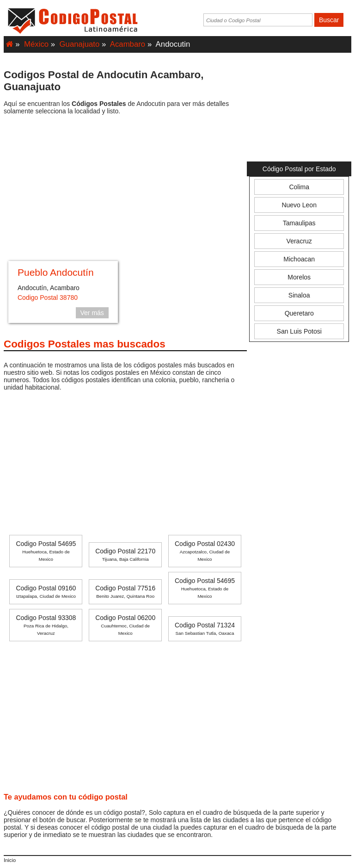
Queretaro (299, 313)
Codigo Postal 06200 (125, 625)
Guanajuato (80, 44)
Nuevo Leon (299, 205)
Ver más (92, 313)
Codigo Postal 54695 (46, 551)
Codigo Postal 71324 (205, 629)
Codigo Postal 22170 (125, 555)
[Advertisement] (125, 189)
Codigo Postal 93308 (46, 625)
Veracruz (299, 241)
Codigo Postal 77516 (125, 592)
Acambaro (128, 44)
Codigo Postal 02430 (205, 551)
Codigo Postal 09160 (46, 592)
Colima (299, 187)
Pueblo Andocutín (56, 272)
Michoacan (299, 259)
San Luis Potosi (299, 331)
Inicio (10, 860)
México (36, 44)
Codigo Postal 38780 (48, 298)
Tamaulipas (299, 223)
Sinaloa (299, 295)
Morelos (299, 277)
